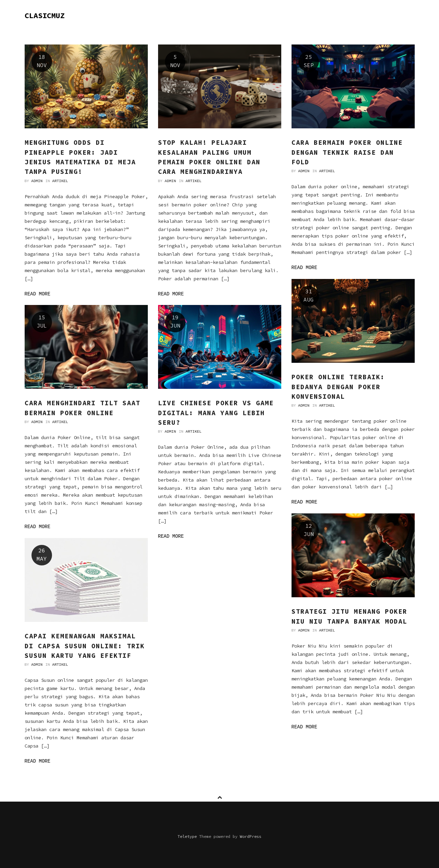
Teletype (187, 836)
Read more (38, 294)
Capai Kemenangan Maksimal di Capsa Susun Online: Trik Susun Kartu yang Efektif (85, 646)
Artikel (60, 181)
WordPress (251, 836)
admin (37, 181)
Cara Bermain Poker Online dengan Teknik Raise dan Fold (347, 152)
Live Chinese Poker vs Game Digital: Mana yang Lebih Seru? (216, 413)
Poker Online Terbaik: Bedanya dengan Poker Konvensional (338, 387)
